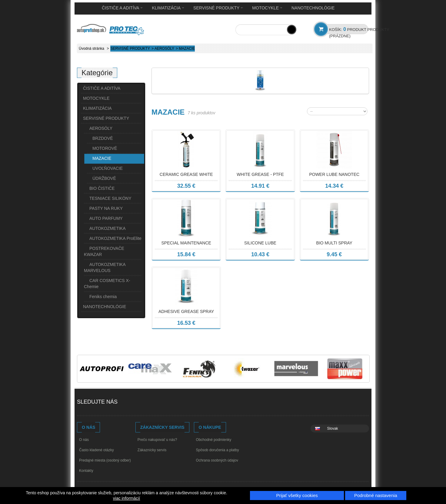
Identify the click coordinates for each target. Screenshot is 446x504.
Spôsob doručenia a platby (218, 450)
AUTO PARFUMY (106, 218)
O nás (84, 440)
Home (86, 8)
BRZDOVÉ (103, 138)
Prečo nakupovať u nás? (157, 440)
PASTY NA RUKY (106, 208)
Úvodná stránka (92, 49)
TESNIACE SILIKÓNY (110, 198)
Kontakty (86, 471)
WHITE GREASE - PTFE (260, 174)
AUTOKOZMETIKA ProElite (115, 238)
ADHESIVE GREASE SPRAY (186, 311)
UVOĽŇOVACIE (108, 168)
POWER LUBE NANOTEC (334, 174)
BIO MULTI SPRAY (334, 243)
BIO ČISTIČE (102, 188)
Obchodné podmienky (214, 440)
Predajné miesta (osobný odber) (105, 460)
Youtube (140, 403)
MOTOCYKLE (267, 8)
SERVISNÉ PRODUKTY (218, 8)
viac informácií (126, 498)
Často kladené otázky (97, 450)
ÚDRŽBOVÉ (104, 178)
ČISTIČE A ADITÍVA (122, 8)
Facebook (129, 403)
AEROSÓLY (164, 49)
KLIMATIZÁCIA (168, 8)
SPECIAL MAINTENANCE (186, 243)
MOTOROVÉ (105, 148)
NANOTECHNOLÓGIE (313, 8)
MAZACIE (102, 158)
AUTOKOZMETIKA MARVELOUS (105, 267)
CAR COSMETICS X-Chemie (107, 284)
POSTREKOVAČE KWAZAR (104, 251)
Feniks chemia (103, 297)
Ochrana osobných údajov (217, 460)
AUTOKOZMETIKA (108, 228)
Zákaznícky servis (152, 450)
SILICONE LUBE (260, 243)
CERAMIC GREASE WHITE (186, 174)
